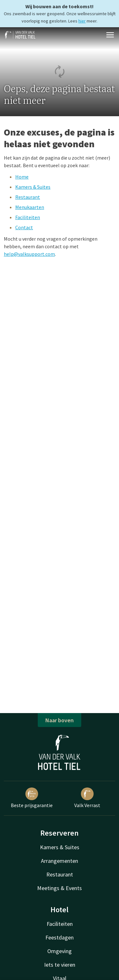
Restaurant (28, 197)
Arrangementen (60, 861)
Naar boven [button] (60, 720)
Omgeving (60, 951)
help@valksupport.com (29, 254)
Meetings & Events (60, 888)
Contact (24, 227)
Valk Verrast (87, 798)
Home (22, 177)
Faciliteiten (28, 217)
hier (82, 21)
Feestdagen (60, 937)
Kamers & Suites (33, 187)
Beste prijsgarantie (32, 798)
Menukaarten (30, 207)
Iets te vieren (60, 965)
